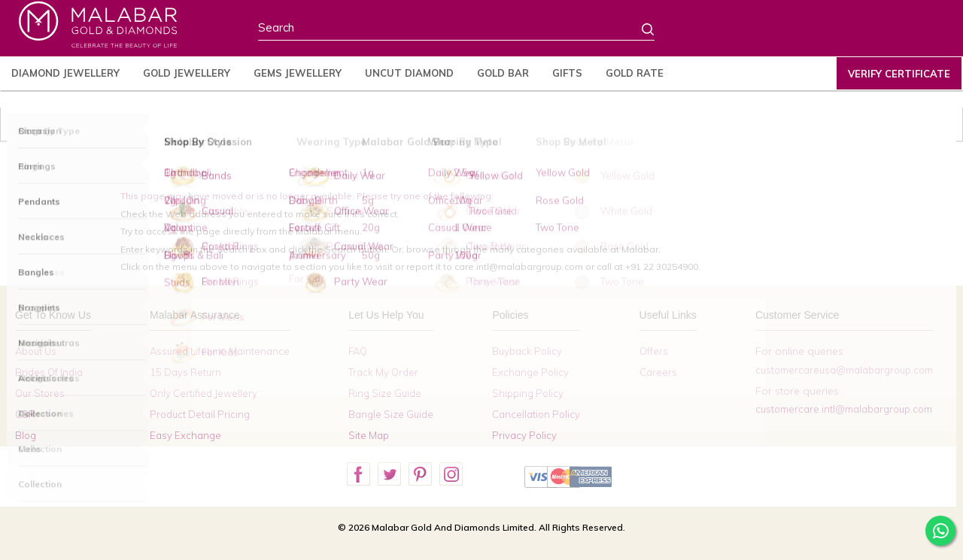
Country (781, 31)
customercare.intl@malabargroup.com (844, 409)
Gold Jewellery (187, 73)
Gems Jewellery (298, 73)
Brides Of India (49, 372)
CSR (25, 414)
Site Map (369, 435)
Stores (731, 31)
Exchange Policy (530, 372)
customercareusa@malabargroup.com (844, 370)
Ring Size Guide (385, 393)
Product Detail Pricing (200, 414)
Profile (830, 30)
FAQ (358, 351)
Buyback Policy (527, 351)
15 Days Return (185, 372)
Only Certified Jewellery (204, 393)
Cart (927, 30)
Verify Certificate (899, 74)
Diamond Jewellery (65, 73)
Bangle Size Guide (391, 414)
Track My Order (383, 372)
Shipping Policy (528, 393)
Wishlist (881, 31)
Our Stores (40, 393)
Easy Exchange (185, 435)
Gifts (567, 73)
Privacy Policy (524, 435)
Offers (654, 351)
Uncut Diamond (409, 73)
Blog (26, 435)
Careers (658, 372)
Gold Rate (635, 73)
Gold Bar (503, 73)
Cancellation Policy (536, 414)
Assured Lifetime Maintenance (220, 351)
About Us (36, 351)
